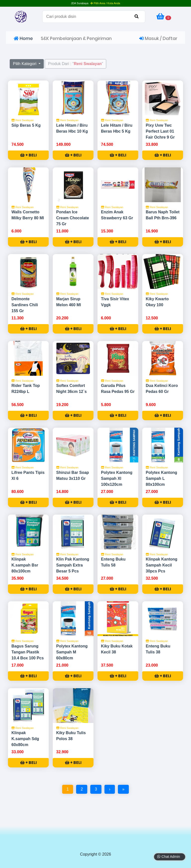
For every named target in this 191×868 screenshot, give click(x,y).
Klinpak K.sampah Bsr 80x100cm (25, 565)
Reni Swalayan (23, 120)
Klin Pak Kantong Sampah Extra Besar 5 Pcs (73, 565)
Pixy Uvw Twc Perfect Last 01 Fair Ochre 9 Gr (160, 131)
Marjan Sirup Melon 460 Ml (69, 302)
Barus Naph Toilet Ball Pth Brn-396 (163, 215)
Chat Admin (167, 857)
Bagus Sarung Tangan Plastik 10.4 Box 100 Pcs (28, 652)
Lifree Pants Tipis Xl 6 (28, 475)
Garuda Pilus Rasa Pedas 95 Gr (118, 389)
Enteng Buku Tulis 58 (113, 562)
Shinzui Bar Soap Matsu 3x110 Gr (73, 475)
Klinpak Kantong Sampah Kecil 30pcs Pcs (162, 565)
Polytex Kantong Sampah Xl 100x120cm (117, 478)
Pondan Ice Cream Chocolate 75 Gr (73, 218)
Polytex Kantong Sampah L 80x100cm (161, 478)
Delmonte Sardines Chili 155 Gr (25, 305)
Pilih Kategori (25, 64)
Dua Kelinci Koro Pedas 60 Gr (162, 389)
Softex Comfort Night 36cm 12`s (72, 389)
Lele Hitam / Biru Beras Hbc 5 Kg (117, 128)
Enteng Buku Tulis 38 (158, 649)
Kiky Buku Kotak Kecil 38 (117, 649)
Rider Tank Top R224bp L (26, 389)
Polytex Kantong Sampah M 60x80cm (72, 652)
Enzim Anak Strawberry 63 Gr (117, 215)
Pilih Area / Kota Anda (105, 3)
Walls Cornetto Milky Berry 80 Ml (28, 215)
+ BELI (28, 155)
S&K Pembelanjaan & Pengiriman (76, 38)
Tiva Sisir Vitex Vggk (115, 302)
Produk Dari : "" (75, 64)
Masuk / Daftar (158, 38)
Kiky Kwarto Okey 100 (157, 302)
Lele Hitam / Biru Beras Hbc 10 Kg (72, 128)
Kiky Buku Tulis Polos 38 (71, 736)
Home (23, 38)
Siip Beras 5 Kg (26, 125)
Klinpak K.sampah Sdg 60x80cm (25, 739)
